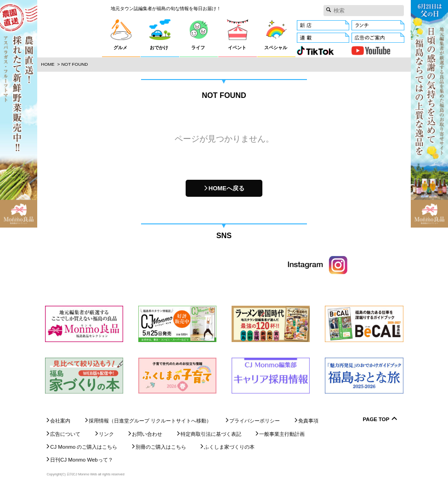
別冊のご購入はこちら (161, 447)
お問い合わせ (147, 434)
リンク (106, 434)
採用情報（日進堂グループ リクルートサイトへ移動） (150, 421)
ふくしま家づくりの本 (229, 447)
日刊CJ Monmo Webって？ (81, 460)
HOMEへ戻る (227, 188)
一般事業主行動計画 (282, 434)
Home (48, 64)
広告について (65, 434)
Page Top (376, 420)
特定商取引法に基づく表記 (211, 434)
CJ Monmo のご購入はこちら (84, 447)
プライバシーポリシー (255, 421)
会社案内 (60, 421)
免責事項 (308, 421)
